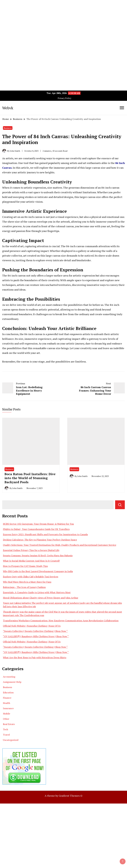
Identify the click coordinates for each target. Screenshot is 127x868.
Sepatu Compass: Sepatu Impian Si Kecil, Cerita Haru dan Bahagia (38, 555)
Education (8, 692)
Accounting (9, 677)
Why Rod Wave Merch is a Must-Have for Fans (27, 582)
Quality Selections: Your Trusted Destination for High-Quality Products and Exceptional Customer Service (60, 545)
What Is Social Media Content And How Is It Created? (31, 561)
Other (6, 719)
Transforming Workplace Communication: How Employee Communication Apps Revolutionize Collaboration (61, 621)
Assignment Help (12, 682)
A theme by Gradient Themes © (64, 796)
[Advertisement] (63, 21)
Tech (5, 729)
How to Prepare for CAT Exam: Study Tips (25, 566)
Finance (7, 698)
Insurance (8, 708)
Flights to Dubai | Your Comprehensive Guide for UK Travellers (36, 529)
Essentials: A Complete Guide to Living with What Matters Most (37, 592)
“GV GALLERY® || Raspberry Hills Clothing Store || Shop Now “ (36, 636)
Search (120, 505)
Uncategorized (11, 740)
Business (8, 128)
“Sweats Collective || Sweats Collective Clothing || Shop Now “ (35, 631)
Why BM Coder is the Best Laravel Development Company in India (38, 571)
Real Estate (9, 724)
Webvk (8, 108)
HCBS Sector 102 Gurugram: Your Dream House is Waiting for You (38, 524)
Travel (6, 735)
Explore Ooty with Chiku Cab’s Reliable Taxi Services (31, 577)
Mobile (7, 714)
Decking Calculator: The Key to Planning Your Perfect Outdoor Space (40, 540)
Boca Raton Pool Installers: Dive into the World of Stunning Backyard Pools (30, 478)
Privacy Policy (64, 98)
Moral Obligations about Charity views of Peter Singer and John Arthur (41, 598)
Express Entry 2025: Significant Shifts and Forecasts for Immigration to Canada (45, 534)
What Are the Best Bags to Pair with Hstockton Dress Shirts (35, 657)
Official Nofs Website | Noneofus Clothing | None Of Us (32, 626)
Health (7, 703)
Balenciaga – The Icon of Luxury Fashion (24, 587)
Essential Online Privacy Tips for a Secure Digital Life (31, 550)
